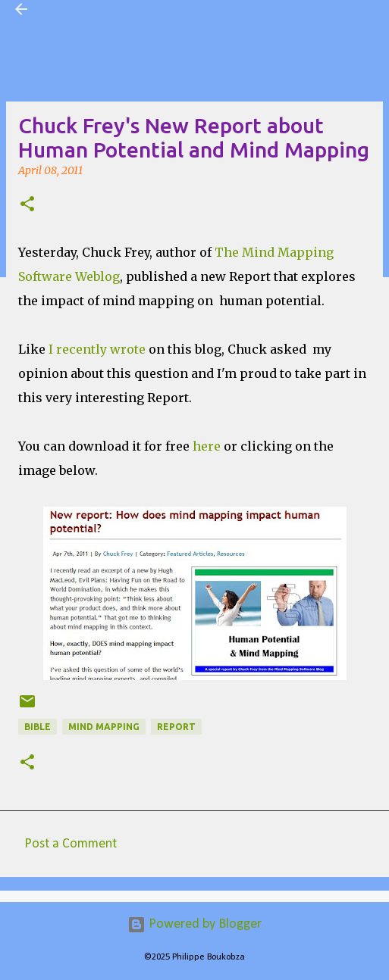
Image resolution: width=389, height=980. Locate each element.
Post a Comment (71, 844)
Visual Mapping (86, 9)
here (205, 446)
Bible (38, 727)
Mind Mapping (104, 727)
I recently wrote (96, 349)
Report (176, 727)
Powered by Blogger (194, 924)
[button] (27, 205)
